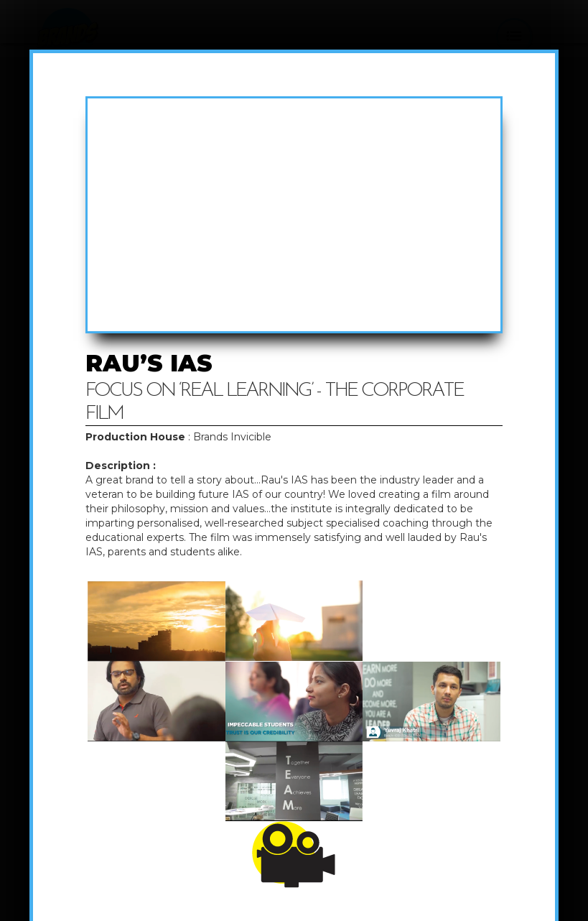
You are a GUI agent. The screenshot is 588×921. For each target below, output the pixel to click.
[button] (514, 36)
